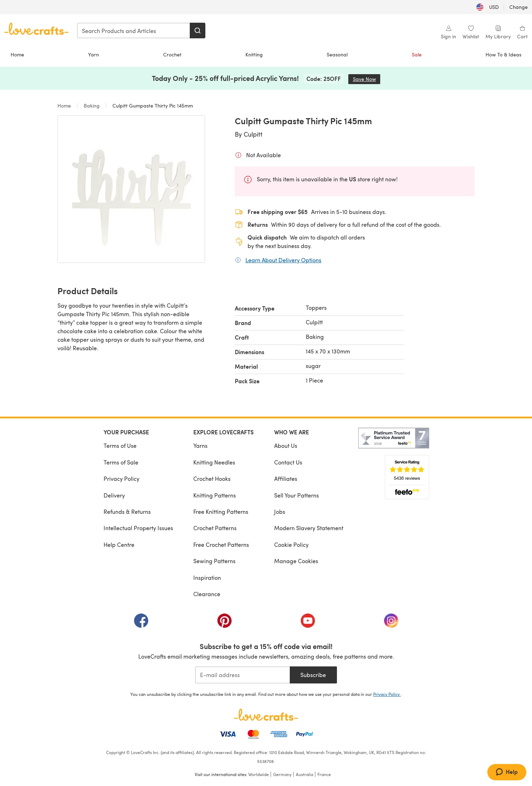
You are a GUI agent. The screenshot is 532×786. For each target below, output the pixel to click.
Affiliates (286, 479)
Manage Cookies (296, 561)
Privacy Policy (121, 479)
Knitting (254, 54)
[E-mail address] (242, 675)
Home (17, 54)
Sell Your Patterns (297, 495)
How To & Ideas (503, 54)
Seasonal (337, 54)
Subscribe (313, 675)
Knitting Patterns (215, 495)
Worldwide (259, 774)
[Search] (198, 31)
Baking (92, 106)
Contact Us (288, 462)
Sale (417, 54)
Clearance (207, 594)
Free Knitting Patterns (221, 512)
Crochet (172, 54)
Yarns (200, 446)
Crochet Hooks (212, 479)
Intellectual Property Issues (138, 528)
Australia (304, 774)
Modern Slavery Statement (309, 528)
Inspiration (207, 578)
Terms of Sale (121, 462)
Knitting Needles (214, 462)
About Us (286, 446)
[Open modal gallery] (131, 189)
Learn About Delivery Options (283, 260)
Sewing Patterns (214, 561)
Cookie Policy (291, 545)
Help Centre (119, 545)
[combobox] (134, 31)
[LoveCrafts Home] (266, 715)
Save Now (367, 79)
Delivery (114, 495)
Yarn (93, 54)
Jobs (280, 512)
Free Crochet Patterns (221, 545)
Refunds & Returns (127, 512)
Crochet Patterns (215, 528)
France (324, 774)
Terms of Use (120, 446)
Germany (282, 774)
